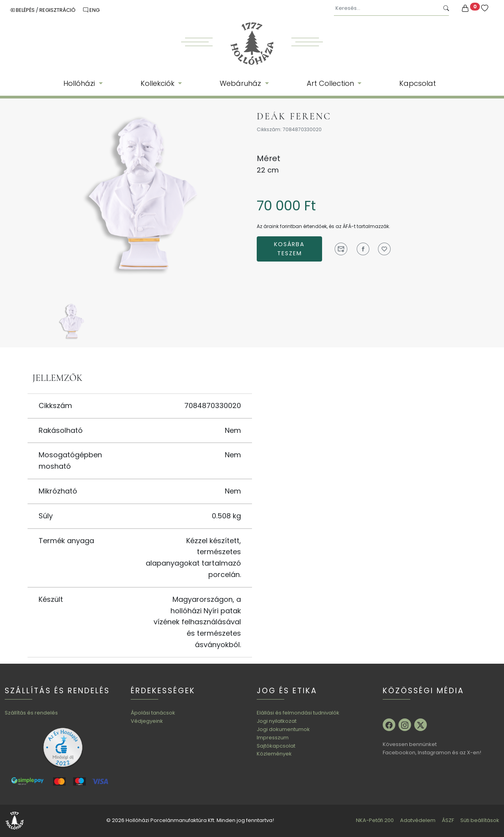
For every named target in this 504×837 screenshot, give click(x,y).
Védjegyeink (147, 721)
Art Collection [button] (331, 83)
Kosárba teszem (289, 249)
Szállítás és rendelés (31, 713)
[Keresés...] (386, 8)
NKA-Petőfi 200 (375, 820)
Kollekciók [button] (158, 83)
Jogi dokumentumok (283, 729)
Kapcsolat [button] (418, 83)
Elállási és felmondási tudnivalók (298, 713)
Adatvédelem (418, 820)
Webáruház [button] (241, 83)
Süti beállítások (480, 820)
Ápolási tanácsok (153, 713)
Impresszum (273, 738)
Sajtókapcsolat (276, 746)
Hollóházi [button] (80, 83)
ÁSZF (448, 820)
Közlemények (274, 754)
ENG (91, 10)
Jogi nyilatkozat (277, 721)
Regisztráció (58, 10)
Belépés (23, 10)
